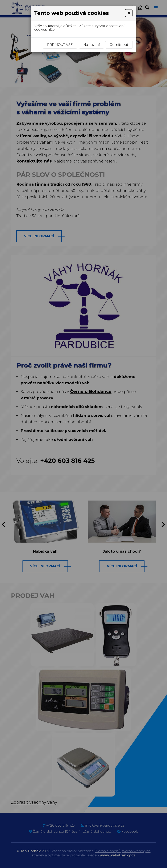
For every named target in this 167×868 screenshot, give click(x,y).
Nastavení (91, 45)
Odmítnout (119, 45)
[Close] (129, 13)
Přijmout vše (60, 45)
